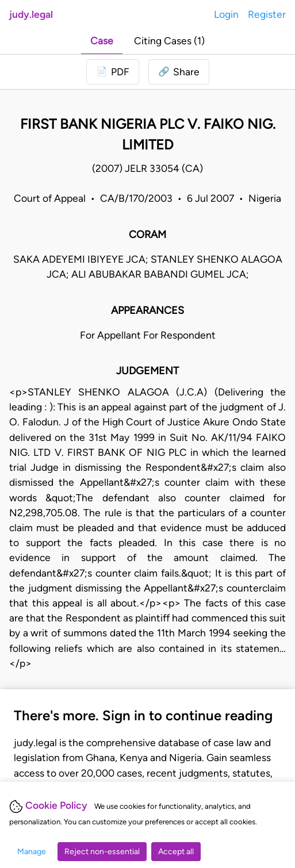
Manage (32, 852)
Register (267, 14)
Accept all (176, 852)
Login (226, 14)
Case (102, 41)
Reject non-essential (102, 852)
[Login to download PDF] (113, 72)
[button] (179, 72)
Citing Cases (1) (169, 41)
